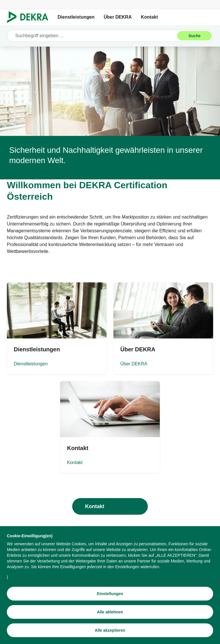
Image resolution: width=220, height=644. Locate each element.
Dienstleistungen (76, 17)
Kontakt (150, 17)
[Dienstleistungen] (57, 328)
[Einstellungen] (110, 594)
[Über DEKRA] (163, 328)
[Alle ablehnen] (110, 612)
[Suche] (195, 36)
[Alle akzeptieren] (110, 630)
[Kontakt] (110, 427)
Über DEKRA (118, 17)
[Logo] (30, 17)
